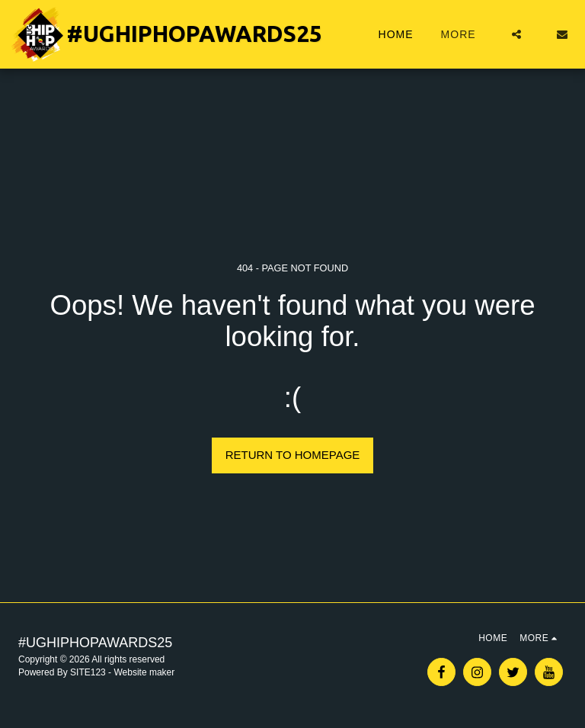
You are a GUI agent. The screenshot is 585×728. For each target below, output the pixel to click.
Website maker (144, 672)
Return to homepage (293, 455)
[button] (516, 34)
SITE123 (88, 672)
